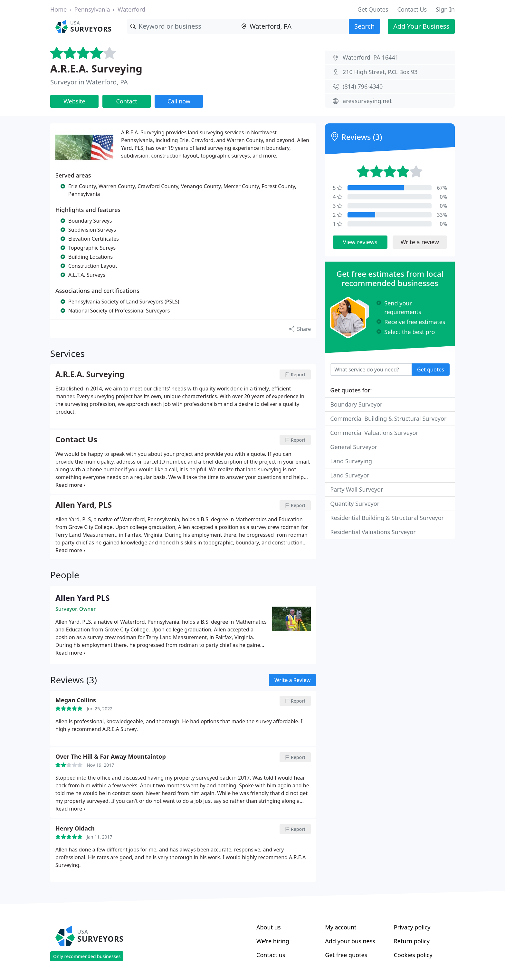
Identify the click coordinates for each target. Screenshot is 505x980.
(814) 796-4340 (363, 86)
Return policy (412, 941)
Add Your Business (421, 26)
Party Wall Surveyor (357, 489)
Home (58, 9)
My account (341, 927)
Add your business (350, 941)
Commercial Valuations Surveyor (374, 433)
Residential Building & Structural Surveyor (387, 518)
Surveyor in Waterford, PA (89, 82)
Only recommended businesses (87, 956)
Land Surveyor (350, 475)
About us (269, 927)
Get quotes (431, 370)
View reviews (360, 242)
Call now (179, 101)
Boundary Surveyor (356, 404)
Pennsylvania (92, 9)
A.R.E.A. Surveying (96, 68)
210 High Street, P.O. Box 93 (380, 72)
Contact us (271, 955)
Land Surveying (351, 461)
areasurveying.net (367, 101)
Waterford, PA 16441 (371, 57)
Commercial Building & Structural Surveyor (388, 418)
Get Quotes (373, 9)
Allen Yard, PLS (84, 505)
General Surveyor (354, 447)
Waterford (131, 9)
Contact (127, 101)
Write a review (420, 242)
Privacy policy (412, 927)
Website (74, 101)
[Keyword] (183, 26)
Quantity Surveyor (355, 504)
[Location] (293, 26)
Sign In (445, 9)
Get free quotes (346, 955)
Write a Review (292, 680)
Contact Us (412, 9)
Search (364, 26)
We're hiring (273, 941)
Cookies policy (413, 955)
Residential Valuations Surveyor (373, 532)
